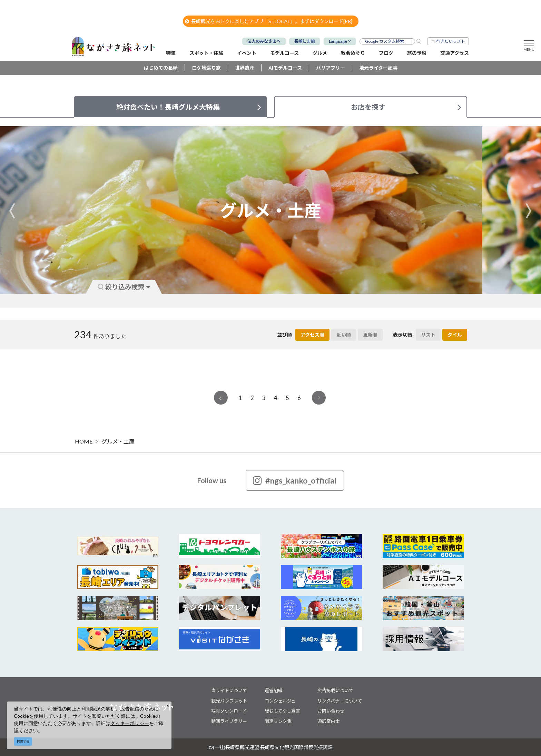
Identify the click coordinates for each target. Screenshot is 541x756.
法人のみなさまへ (264, 41)
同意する (23, 741)
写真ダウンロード (229, 711)
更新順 (370, 335)
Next (529, 211)
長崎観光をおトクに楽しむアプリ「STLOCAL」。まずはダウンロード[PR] (269, 21)
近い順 (344, 335)
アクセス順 (312, 335)
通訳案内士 (329, 721)
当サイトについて (229, 690)
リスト (428, 335)
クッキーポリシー (130, 723)
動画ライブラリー (229, 721)
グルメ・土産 (118, 441)
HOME (84, 441)
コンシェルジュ (280, 701)
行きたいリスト (451, 41)
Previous (12, 211)
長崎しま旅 (305, 41)
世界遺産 (245, 68)
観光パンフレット (229, 701)
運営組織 (274, 690)
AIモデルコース (285, 68)
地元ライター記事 (378, 68)
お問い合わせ (331, 711)
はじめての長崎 (161, 68)
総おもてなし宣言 (282, 711)
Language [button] (338, 41)
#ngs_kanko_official (295, 480)
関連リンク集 (278, 721)
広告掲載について (335, 690)
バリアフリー (331, 68)
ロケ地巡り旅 (206, 68)
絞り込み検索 (124, 287)
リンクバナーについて (340, 701)
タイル (455, 335)
